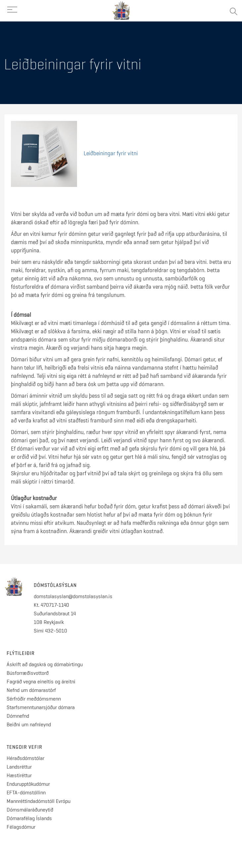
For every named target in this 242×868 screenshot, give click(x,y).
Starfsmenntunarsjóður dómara (41, 707)
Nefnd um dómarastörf (31, 690)
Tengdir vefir (24, 747)
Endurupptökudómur (28, 784)
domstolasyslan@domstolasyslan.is (73, 596)
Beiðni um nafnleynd (29, 724)
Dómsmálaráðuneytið (30, 810)
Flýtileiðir (21, 653)
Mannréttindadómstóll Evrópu (39, 801)
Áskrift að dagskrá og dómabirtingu (45, 664)
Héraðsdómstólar (25, 758)
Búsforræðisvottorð (28, 673)
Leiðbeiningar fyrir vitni (111, 153)
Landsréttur (19, 767)
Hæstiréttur (19, 775)
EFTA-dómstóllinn (26, 793)
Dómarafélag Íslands (29, 818)
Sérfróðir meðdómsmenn (34, 699)
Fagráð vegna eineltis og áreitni (41, 682)
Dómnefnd (18, 716)
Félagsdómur (21, 827)
